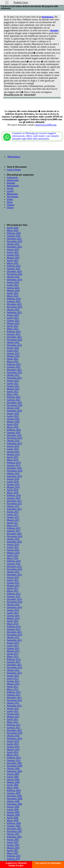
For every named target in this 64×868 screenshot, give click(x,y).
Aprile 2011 (13, 719)
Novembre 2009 (15, 766)
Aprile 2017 (13, 523)
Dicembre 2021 (14, 370)
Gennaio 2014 (14, 629)
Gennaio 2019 (14, 465)
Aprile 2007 (13, 851)
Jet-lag (10, 188)
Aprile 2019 (13, 457)
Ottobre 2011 (13, 703)
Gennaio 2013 (14, 662)
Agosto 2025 (13, 250)
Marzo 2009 (13, 788)
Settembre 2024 (14, 280)
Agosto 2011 (13, 708)
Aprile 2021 (13, 392)
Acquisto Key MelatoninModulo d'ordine (16, 864)
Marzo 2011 (13, 722)
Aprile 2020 (13, 424)
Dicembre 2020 (14, 403)
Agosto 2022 (13, 348)
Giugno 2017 (13, 517)
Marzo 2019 (13, 460)
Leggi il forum (14, 170)
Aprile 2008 (13, 818)
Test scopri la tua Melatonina (48, 863)
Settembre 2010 (14, 738)
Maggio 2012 (13, 684)
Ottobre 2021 (13, 375)
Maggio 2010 (13, 749)
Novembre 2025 (15, 241)
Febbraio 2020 (14, 430)
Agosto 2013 (13, 643)
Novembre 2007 (15, 831)
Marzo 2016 (13, 558)
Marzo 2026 (13, 230)
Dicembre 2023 (14, 304)
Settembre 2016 (14, 542)
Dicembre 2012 (14, 665)
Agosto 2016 (13, 545)
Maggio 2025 (13, 258)
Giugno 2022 (13, 353)
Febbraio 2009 (14, 790)
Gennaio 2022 (14, 367)
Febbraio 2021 (14, 397)
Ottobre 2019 (13, 441)
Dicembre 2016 (14, 534)
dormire (54, 30)
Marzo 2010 (13, 755)
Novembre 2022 (15, 340)
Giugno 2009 (13, 779)
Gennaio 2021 (14, 400)
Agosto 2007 (13, 840)
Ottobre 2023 (13, 310)
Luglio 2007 (13, 842)
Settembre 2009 (14, 771)
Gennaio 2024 (14, 301)
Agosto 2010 (13, 741)
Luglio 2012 (13, 678)
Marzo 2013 (13, 657)
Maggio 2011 (13, 717)
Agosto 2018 (13, 479)
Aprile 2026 (13, 228)
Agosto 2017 (13, 512)
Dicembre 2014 (14, 599)
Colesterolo (12, 177)
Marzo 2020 (13, 427)
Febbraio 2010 (14, 758)
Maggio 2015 (13, 586)
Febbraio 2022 (14, 364)
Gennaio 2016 (14, 564)
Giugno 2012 (13, 681)
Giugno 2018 (13, 484)
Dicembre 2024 (14, 271)
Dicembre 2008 (14, 796)
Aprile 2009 (13, 785)
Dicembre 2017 (14, 501)
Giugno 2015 (13, 583)
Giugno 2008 (13, 812)
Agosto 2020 (13, 413)
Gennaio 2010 (14, 760)
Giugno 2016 (13, 550)
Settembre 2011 (14, 706)
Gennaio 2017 (14, 531)
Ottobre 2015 (13, 572)
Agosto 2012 (13, 676)
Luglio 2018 (13, 482)
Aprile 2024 (13, 293)
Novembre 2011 (15, 700)
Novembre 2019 (15, 438)
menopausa (48, 17)
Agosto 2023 (13, 315)
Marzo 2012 (13, 689)
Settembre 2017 (14, 509)
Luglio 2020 (13, 416)
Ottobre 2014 (13, 605)
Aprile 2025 (13, 260)
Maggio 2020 (13, 422)
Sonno (10, 199)
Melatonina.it (14, 157)
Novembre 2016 (15, 536)
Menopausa (12, 194)
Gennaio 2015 (14, 596)
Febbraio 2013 (14, 659)
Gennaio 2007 (14, 859)
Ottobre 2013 (13, 637)
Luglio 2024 (13, 285)
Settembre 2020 (14, 411)
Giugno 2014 (13, 616)
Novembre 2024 (15, 274)
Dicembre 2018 (14, 468)
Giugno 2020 (13, 419)
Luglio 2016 (13, 547)
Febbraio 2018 (14, 495)
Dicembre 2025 (14, 239)
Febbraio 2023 (14, 331)
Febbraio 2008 (14, 823)
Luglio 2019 (13, 449)
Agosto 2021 (13, 381)
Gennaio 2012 (14, 695)
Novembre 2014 (15, 602)
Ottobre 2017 (13, 506)
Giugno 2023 (13, 321)
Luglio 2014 (13, 613)
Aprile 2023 (13, 326)
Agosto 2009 (13, 774)
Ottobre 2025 (13, 244)
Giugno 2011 (13, 714)
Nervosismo (13, 197)
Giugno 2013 (13, 648)
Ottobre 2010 (13, 736)
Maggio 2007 (13, 848)
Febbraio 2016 (14, 561)
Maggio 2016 (13, 553)
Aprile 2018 (13, 490)
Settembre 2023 (14, 312)
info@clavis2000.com (46, 125)
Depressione (13, 180)
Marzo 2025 (13, 263)
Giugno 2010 (13, 747)
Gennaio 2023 (14, 334)
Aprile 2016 (13, 555)
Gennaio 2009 (14, 793)
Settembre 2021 (14, 378)
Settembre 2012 (14, 673)
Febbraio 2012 (14, 692)
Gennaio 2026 (14, 236)
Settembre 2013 (14, 640)
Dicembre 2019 (14, 435)
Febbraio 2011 (14, 725)
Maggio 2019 (13, 454)
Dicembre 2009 (14, 763)
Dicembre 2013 (14, 632)
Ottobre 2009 (13, 769)
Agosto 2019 (13, 446)
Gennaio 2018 (14, 498)
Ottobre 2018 (13, 474)
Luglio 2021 (13, 383)
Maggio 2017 (13, 520)
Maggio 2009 (13, 782)
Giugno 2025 (13, 255)
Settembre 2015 (14, 575)
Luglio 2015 (13, 580)
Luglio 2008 (13, 810)
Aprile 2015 (13, 588)
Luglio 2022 (13, 351)
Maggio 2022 (13, 356)
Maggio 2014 (13, 618)
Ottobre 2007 (13, 834)
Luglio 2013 (13, 646)
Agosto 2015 (13, 577)
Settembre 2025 (14, 247)
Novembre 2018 (15, 471)
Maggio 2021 (13, 389)
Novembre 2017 (15, 504)
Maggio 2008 (13, 815)
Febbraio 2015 (14, 594)
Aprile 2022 (13, 359)
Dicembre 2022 (14, 337)
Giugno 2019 (13, 452)
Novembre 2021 (15, 372)
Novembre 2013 (15, 635)
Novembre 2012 (15, 667)
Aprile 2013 (13, 654)
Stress (10, 202)
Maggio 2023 (13, 323)
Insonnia (11, 183)
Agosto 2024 (13, 282)
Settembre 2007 (14, 837)
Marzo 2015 (13, 591)
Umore (10, 208)
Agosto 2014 (13, 610)
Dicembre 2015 (14, 566)
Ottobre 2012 (13, 670)
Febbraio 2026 (14, 233)
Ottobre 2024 (13, 277)
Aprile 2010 (13, 752)
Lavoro (10, 191)
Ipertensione (13, 186)
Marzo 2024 (13, 296)
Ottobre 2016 (13, 539)
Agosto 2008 (13, 807)
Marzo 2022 (13, 362)
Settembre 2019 (14, 443)
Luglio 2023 (13, 318)
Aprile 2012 (13, 687)
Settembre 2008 (14, 804)
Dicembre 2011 (14, 698)
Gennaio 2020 (14, 433)
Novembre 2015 (15, 569)
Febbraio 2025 (14, 266)
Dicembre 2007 (14, 829)
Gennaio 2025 (14, 269)
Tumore (11, 205)
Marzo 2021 (13, 394)
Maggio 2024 (13, 290)
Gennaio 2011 (13, 728)
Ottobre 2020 (13, 408)
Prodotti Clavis (21, 2)
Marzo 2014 (13, 624)
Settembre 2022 (14, 345)
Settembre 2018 (14, 476)
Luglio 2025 (13, 252)
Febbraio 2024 (14, 299)
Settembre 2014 (14, 607)
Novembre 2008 (15, 799)
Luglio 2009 (13, 777)
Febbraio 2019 (14, 463)
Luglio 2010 (13, 744)
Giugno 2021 (13, 386)
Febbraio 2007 (14, 856)
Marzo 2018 (13, 493)
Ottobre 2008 (13, 801)
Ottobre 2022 (13, 342)
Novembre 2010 (15, 733)
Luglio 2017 (13, 514)
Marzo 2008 (13, 820)
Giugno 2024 (13, 288)
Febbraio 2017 (14, 528)
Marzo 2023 (13, 329)
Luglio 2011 (13, 711)
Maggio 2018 (13, 487)
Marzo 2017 (13, 525)
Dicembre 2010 (14, 730)
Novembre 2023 (15, 307)
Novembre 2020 (15, 405)
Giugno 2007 (13, 845)
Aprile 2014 (13, 621)
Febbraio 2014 (14, 626)
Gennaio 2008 (14, 826)
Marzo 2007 (13, 853)
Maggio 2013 (13, 651)
